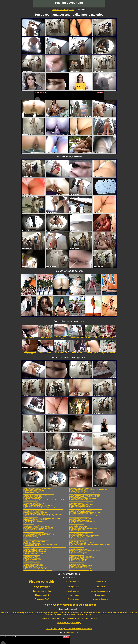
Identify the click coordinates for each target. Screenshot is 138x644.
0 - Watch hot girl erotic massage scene (79, 492)
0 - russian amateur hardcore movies (79, 549)
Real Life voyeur (56, 614)
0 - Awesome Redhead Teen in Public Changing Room (83, 499)
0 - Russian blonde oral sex (76, 503)
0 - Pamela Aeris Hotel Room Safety (78, 560)
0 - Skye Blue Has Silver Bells (77, 541)
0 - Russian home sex (29, 524)
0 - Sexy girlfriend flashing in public (78, 526)
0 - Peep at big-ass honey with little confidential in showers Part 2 (40, 516)
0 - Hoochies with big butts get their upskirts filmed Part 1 (38, 533)
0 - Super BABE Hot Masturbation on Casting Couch (82, 557)
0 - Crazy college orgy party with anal (33, 497)
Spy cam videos (28, 613)
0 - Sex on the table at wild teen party (33, 504)
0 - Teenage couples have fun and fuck (33, 514)
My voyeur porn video (85, 614)
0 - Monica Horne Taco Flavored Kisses (79, 520)
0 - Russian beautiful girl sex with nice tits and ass (36, 526)
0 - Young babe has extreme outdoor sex (34, 492)
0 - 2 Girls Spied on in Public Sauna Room (34, 532)
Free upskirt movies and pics (100, 591)
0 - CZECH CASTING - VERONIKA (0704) (79, 500)
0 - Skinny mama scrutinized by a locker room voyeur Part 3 (84, 516)
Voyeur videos (42, 587)
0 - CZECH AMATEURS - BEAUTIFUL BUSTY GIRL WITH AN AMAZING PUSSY (43, 515)
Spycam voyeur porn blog (70, 618)
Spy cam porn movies (42, 591)
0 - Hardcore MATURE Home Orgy (32, 555)
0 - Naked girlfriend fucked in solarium (79, 561)
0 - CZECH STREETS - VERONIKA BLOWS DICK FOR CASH (38, 527)
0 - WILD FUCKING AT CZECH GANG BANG (34, 554)
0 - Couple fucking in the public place (33, 489)
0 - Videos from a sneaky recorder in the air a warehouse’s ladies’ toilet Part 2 (89, 489)
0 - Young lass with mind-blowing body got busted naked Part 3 (85, 512)
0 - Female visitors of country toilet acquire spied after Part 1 (39, 534)
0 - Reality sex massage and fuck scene (33, 530)
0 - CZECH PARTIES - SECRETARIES (33, 496)
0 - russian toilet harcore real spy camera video (81, 532)
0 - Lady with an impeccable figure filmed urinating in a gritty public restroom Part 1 (90, 545)
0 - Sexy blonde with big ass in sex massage (35, 552)
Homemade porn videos (68, 613)
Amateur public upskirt (100, 599)
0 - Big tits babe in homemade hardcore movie (35, 495)
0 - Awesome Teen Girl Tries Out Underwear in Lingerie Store (85, 550)
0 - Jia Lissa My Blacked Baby (77, 548)
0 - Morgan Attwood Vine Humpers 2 (32, 525)
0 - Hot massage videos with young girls (79, 531)
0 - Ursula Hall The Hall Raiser (77, 555)
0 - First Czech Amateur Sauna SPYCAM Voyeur (81, 501)
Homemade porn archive (73, 591)
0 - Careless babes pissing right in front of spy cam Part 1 (38, 570)
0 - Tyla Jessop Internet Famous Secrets (79, 568)
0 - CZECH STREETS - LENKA (31, 501)
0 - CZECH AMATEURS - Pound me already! (34, 522)
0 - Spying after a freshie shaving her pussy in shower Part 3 (84, 493)
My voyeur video (73, 599)
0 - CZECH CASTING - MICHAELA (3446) (33, 565)
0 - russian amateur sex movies (31, 553)
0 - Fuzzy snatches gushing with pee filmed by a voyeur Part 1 (39, 569)
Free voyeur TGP (42, 599)
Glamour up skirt (42, 595)
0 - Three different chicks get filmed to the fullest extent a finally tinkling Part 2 (43, 509)
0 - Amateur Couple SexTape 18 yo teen (33, 564)
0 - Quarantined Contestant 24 (77, 547)
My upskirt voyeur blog (89, 618)
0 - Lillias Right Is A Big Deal (76, 534)
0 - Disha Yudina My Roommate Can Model (80, 518)
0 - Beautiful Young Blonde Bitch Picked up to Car (82, 542)
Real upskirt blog (40, 613)
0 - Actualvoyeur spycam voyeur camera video (35, 507)
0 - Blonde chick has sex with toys (32, 563)
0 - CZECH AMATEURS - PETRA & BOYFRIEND (81, 537)
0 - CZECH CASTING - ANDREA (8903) (79, 491)
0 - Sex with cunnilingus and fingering (79, 533)
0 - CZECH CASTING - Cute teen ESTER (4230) (81, 570)
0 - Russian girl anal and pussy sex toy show (81, 565)
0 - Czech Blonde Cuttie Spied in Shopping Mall (35, 549)
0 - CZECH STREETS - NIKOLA (31, 493)
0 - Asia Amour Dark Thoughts (31, 502)
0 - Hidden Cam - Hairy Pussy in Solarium (80, 507)
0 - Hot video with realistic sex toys (78, 508)
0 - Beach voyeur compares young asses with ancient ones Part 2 (86, 509)
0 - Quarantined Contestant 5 (77, 524)
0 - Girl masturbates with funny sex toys (33, 511)
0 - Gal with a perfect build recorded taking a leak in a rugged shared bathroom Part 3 (45, 547)
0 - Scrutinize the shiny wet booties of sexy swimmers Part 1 (84, 495)
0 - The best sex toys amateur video (32, 560)
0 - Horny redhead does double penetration (80, 511)
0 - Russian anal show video (76, 519)
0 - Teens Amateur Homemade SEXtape (79, 539)
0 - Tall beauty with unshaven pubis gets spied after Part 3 (84, 529)
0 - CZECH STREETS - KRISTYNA (78, 527)
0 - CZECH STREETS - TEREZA (31, 546)
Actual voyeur (100, 587)
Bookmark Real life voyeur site (63, 10)
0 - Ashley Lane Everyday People (32, 543)
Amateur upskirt (53, 613)
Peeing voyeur (100, 595)
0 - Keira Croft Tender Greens (77, 564)
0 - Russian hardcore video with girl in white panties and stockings (40, 545)
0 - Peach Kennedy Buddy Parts (31, 520)
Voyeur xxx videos (100, 582)
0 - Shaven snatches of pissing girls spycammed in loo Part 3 (39, 488)
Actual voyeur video (69, 614)
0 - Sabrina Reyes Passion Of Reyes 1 (33, 510)
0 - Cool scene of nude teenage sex (78, 553)
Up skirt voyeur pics (73, 582)
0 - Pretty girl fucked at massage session (80, 546)
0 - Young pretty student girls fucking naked (34, 541)
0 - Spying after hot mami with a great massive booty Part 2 (84, 496)
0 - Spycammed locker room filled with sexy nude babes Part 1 (39, 508)
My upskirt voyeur (73, 595)
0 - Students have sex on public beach (79, 540)
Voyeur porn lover (73, 587)
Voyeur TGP (95, 613)
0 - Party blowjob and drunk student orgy (34, 491)
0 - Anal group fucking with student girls (79, 502)
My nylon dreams (83, 613)
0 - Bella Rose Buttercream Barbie (32, 550)
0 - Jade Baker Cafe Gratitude (77, 552)
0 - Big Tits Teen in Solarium (31, 517)
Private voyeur (16, 613)
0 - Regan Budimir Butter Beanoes (78, 543)
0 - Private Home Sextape (30, 542)
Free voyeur (5, 613)
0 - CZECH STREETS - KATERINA (32, 562)
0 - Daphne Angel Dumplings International (80, 497)
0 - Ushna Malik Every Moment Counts (79, 558)
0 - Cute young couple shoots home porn (80, 525)
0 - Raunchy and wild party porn (31, 523)
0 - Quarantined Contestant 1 (77, 554)
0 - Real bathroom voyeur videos (32, 558)
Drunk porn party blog (69, 622)
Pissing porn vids (42, 582)
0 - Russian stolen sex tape (30, 537)
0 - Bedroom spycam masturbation (32, 499)
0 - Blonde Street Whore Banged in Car (79, 517)
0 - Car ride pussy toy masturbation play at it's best (82, 522)
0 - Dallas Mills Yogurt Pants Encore (32, 535)
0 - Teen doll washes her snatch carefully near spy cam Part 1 (39, 494)
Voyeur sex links (122, 613)
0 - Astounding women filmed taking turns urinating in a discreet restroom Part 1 (44, 500)
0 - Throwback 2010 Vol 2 (76, 563)
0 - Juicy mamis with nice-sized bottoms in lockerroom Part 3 (39, 529)
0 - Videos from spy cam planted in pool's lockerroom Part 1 (38, 506)
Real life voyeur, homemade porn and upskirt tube (69, 605)
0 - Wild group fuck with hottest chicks (79, 538)
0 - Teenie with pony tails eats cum (32, 538)
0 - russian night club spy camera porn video (81, 488)
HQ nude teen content (108, 613)
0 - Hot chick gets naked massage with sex (34, 503)
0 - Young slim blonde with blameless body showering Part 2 (85, 494)
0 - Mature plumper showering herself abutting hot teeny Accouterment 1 (42, 518)
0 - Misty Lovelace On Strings (31, 556)
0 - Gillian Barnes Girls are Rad (77, 530)
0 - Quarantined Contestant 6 (77, 562)
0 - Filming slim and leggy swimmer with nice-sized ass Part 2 (85, 535)
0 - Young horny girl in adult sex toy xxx (79, 523)
